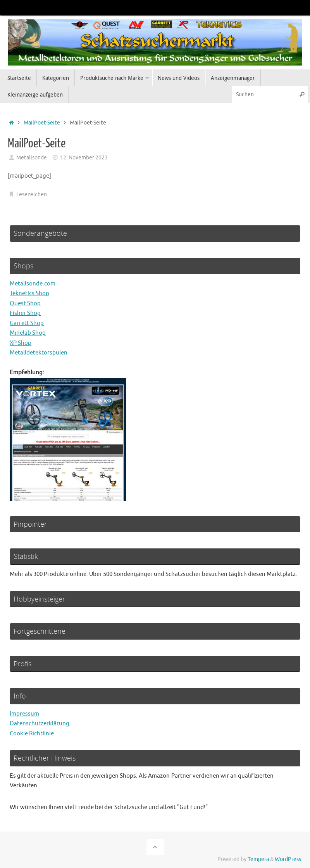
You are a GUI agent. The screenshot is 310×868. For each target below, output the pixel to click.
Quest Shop (25, 303)
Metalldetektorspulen (39, 353)
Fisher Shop (25, 313)
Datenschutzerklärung (40, 724)
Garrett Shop (27, 323)
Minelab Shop (28, 333)
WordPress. (288, 859)
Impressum (24, 714)
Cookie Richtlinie (32, 734)
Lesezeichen (32, 195)
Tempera (258, 859)
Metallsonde (32, 158)
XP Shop (21, 343)
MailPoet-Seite (42, 123)
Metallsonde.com (33, 284)
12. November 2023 (84, 158)
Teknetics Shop (29, 293)
